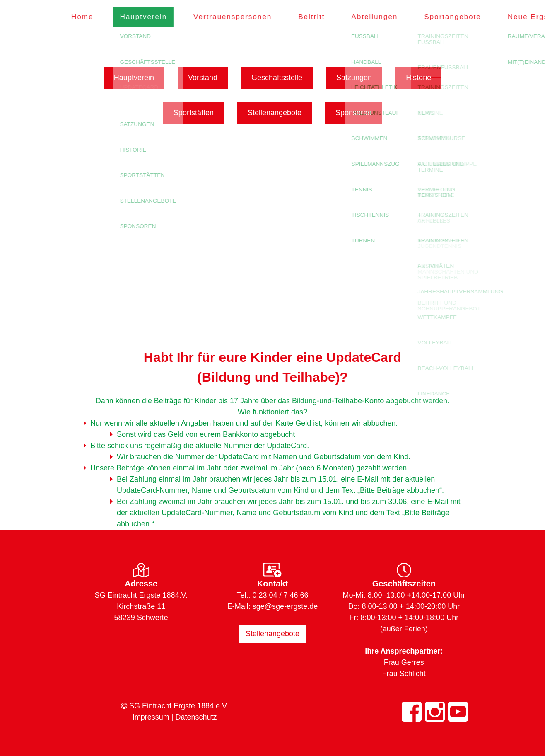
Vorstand (203, 78)
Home (88, 17)
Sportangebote (459, 17)
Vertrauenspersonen (239, 17)
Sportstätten (194, 113)
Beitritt (318, 17)
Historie (418, 78)
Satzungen (354, 78)
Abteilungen (381, 17)
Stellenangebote (275, 113)
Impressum (151, 717)
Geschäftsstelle (277, 78)
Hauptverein (150, 17)
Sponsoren (353, 113)
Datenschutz (196, 717)
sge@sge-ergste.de (285, 606)
